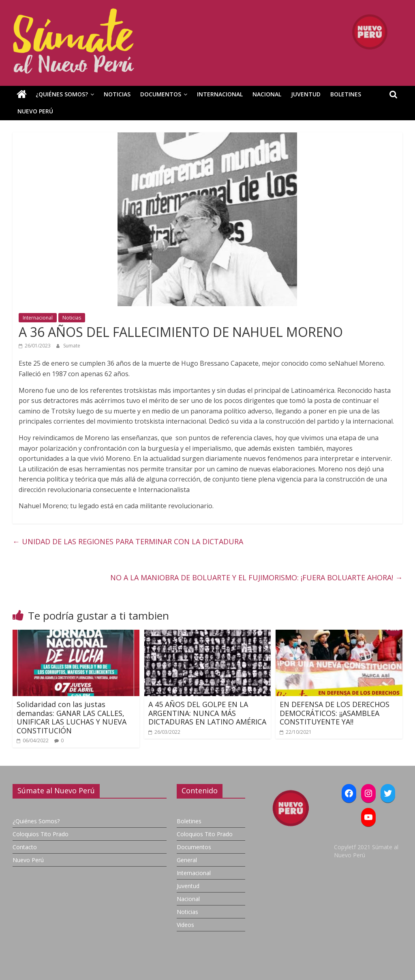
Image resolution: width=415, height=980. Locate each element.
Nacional (267, 94)
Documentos (161, 94)
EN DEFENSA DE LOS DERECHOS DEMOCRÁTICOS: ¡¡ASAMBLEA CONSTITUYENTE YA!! (335, 713)
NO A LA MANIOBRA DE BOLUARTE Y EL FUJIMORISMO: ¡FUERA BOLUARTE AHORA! (256, 577)
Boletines (346, 94)
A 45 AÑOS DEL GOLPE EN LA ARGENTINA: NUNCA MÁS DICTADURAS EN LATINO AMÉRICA (207, 713)
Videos (185, 925)
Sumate (72, 346)
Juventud (306, 94)
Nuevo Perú (35, 111)
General (187, 860)
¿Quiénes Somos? (62, 94)
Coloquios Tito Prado (41, 834)
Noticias (117, 94)
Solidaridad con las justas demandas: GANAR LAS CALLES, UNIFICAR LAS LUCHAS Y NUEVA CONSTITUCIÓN (72, 717)
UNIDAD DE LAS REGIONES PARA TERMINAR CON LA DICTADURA (129, 541)
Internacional (220, 94)
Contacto (25, 847)
